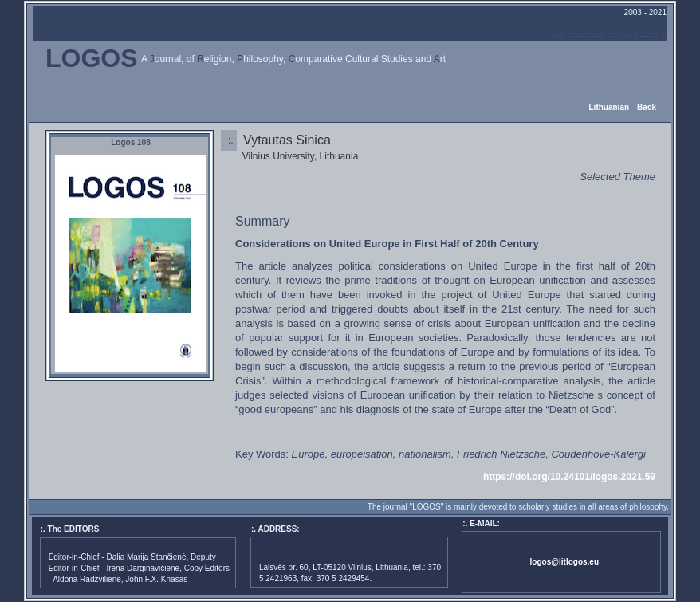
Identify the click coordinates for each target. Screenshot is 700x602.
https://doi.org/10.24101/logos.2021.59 (569, 477)
